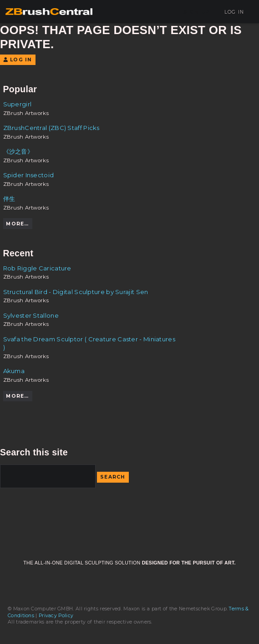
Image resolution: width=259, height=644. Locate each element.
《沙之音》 (18, 151)
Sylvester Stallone (31, 315)
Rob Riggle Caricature (37, 268)
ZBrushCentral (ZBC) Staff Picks (51, 128)
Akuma (14, 371)
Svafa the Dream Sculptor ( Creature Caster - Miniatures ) (89, 343)
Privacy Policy (56, 616)
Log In (231, 12)
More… (17, 224)
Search (113, 477)
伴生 (9, 199)
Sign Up (197, 12)
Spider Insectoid (29, 175)
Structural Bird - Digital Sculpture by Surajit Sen (76, 292)
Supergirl (18, 104)
